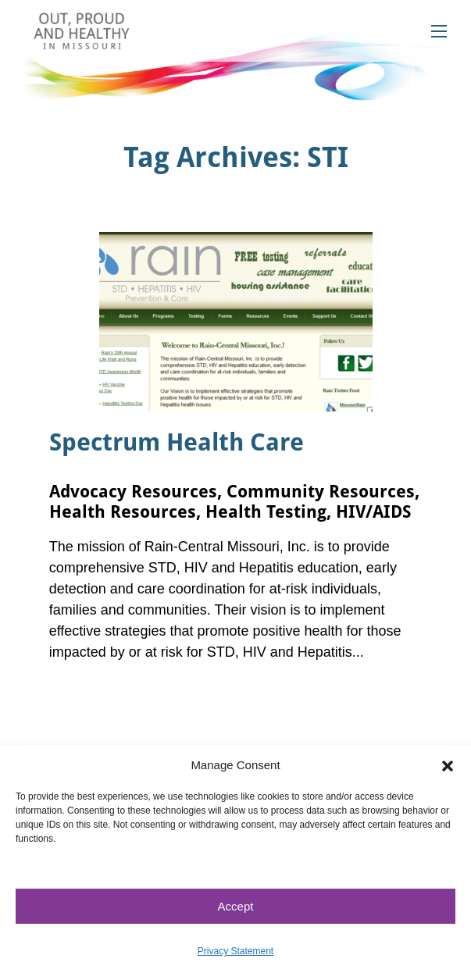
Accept (236, 906)
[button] (448, 765)
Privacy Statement (235, 951)
